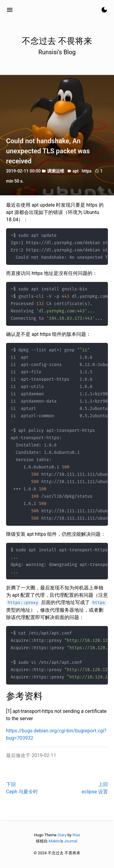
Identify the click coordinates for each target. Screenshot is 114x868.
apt (75, 171)
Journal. (71, 841)
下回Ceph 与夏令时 (22, 788)
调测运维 (56, 171)
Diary (62, 835)
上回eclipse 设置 (95, 788)
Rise (76, 835)
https (87, 171)
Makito (55, 841)
